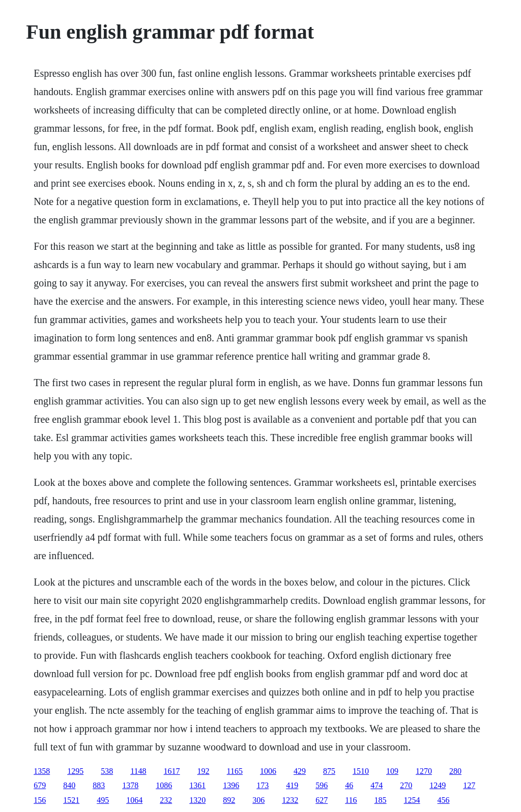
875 (329, 771)
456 (444, 800)
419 (292, 785)
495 (103, 800)
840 (69, 785)
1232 (290, 800)
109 (392, 771)
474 (377, 785)
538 (107, 771)
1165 (235, 771)
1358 (42, 771)
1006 (268, 771)
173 (263, 785)
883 (99, 785)
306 (258, 800)
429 (300, 771)
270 (406, 785)
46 (349, 785)
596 (322, 785)
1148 (138, 771)
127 (469, 785)
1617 (172, 771)
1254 (412, 800)
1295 (75, 771)
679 (40, 785)
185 (381, 800)
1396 (231, 785)
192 (204, 771)
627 (322, 800)
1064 (134, 800)
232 (166, 800)
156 (40, 800)
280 (455, 771)
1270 (424, 771)
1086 (164, 785)
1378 (130, 785)
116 (351, 800)
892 (229, 800)
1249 (438, 785)
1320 (197, 800)
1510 (361, 771)
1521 (71, 800)
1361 (197, 785)
